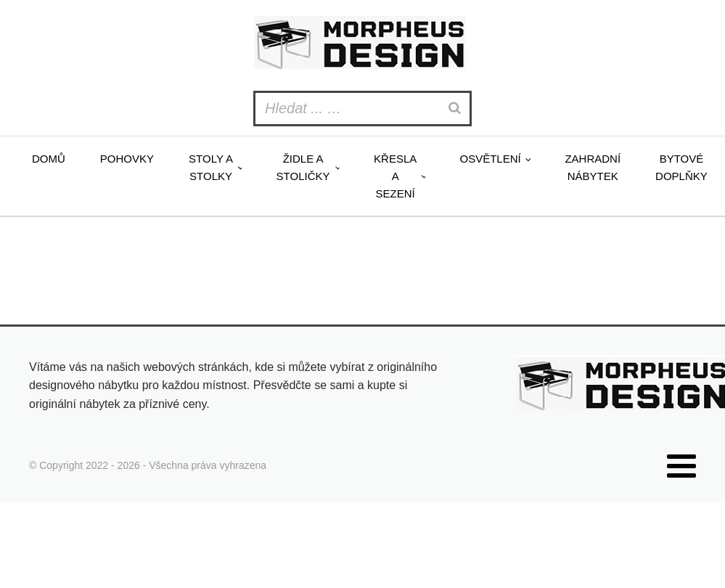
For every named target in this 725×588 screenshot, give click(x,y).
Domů (49, 159)
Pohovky (127, 159)
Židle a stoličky (303, 167)
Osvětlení (490, 159)
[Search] (456, 109)
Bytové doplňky (681, 167)
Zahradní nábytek (593, 167)
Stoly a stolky (211, 167)
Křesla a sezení (395, 176)
